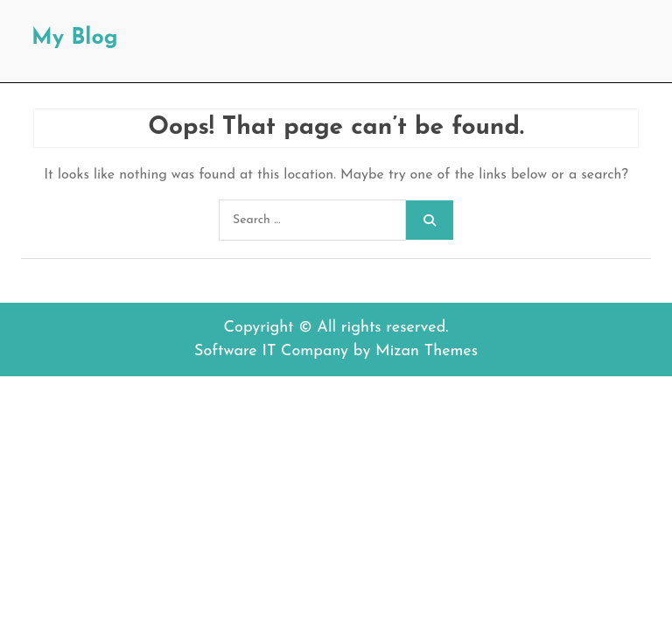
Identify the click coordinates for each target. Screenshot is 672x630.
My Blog (75, 38)
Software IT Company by (336, 351)
